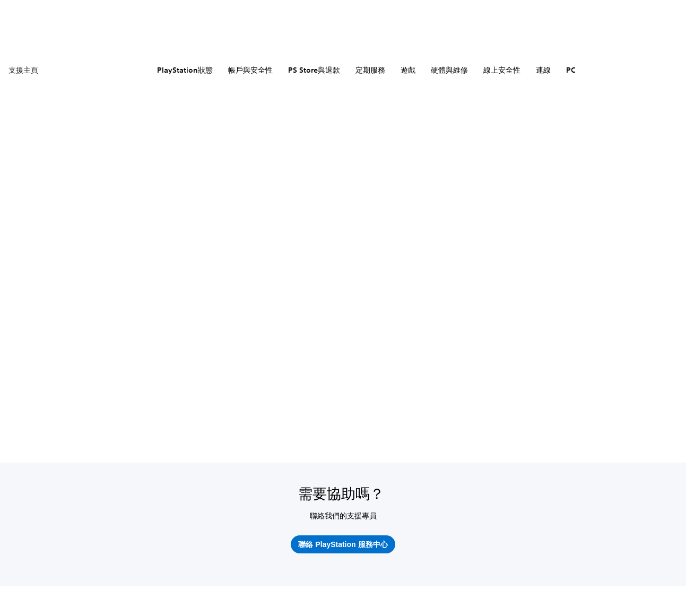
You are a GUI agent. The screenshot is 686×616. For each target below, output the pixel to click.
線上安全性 (502, 70)
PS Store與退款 (314, 70)
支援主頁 (23, 70)
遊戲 (408, 70)
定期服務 (370, 70)
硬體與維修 (449, 70)
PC (571, 70)
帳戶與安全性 (250, 70)
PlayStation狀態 (185, 70)
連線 (543, 70)
